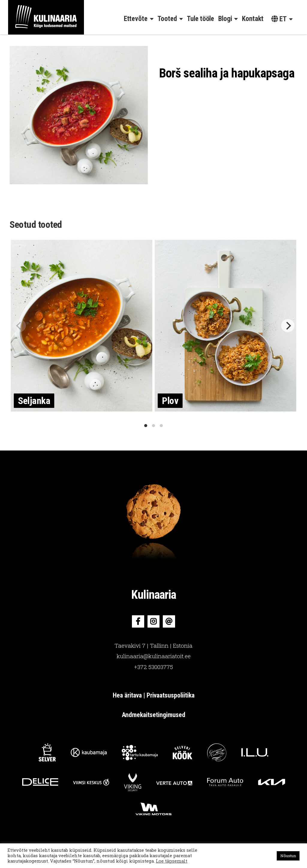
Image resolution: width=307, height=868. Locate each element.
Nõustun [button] (288, 856)
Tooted (167, 19)
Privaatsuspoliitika (171, 695)
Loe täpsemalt (172, 861)
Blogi (225, 19)
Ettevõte (136, 19)
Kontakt (253, 19)
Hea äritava (128, 695)
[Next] (288, 326)
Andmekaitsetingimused (153, 715)
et (279, 19)
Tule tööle (200, 19)
